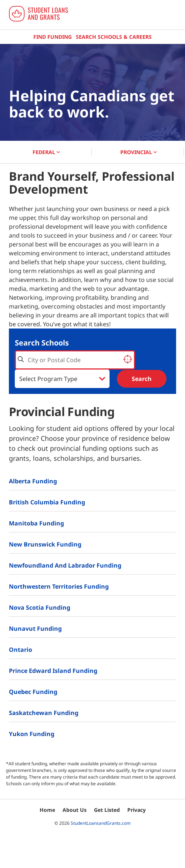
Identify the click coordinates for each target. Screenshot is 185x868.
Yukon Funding (32, 734)
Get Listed (107, 810)
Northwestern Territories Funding (59, 586)
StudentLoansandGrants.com (101, 823)
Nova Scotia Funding (40, 607)
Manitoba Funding (36, 523)
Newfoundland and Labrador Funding (65, 565)
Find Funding (53, 37)
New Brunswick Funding (45, 544)
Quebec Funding (33, 692)
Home (47, 810)
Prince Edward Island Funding (53, 671)
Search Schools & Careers (114, 37)
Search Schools (42, 343)
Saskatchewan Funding (44, 713)
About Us (75, 810)
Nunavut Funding (35, 629)
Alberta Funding (33, 481)
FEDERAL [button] (46, 152)
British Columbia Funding (47, 502)
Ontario (21, 650)
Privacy (137, 810)
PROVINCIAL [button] (139, 152)
